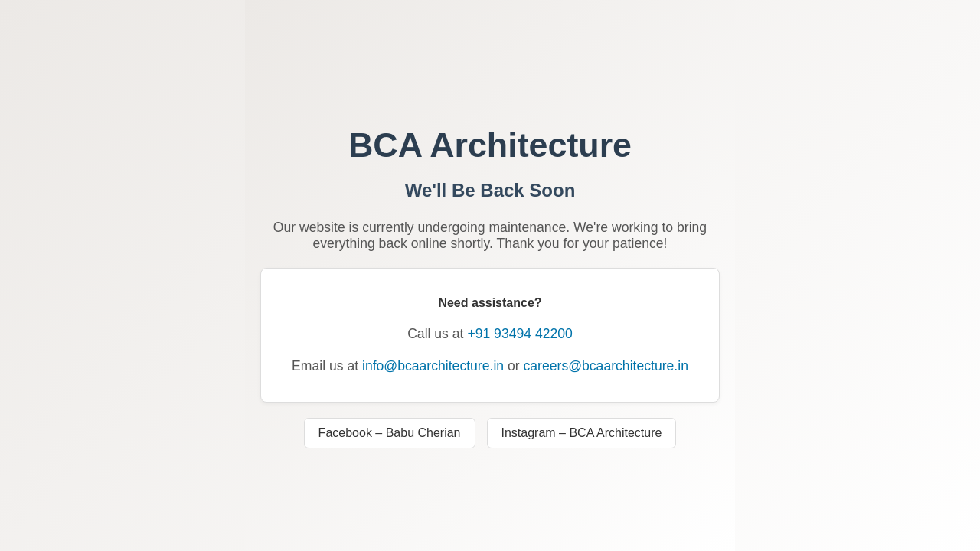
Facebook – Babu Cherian (390, 433)
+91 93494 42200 (519, 334)
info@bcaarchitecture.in (433, 366)
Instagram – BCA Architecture (582, 433)
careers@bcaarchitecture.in (606, 366)
